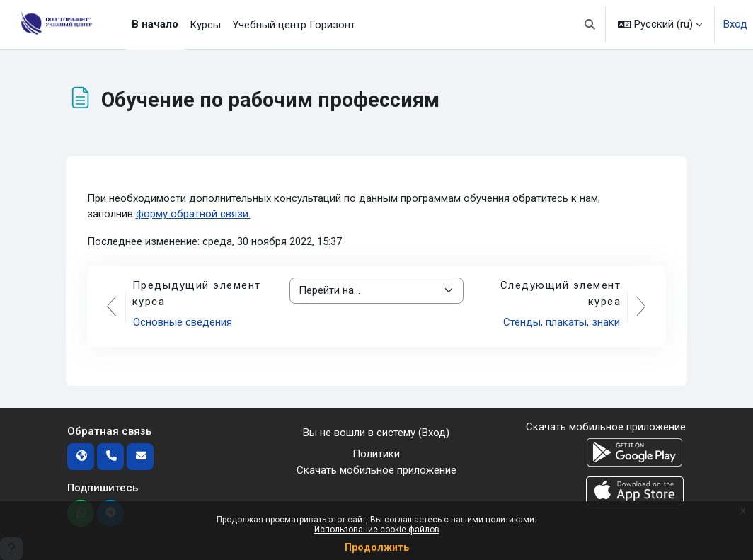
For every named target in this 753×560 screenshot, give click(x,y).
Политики (376, 454)
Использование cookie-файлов (377, 530)
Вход (735, 24)
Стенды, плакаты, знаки (562, 322)
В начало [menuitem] (155, 24)
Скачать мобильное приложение (376, 470)
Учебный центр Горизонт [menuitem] (294, 25)
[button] (591, 24)
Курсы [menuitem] (205, 25)
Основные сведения (183, 322)
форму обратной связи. (193, 214)
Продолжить (377, 547)
